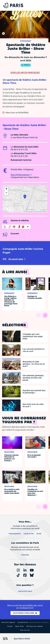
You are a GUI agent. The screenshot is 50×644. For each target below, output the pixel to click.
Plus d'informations (20, 175)
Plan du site (25, 630)
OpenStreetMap (38, 211)
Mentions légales (8, 622)
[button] (25, 197)
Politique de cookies (35, 626)
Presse (10, 626)
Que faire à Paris (22, 639)
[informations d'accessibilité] (16, 227)
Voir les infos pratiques (25, 73)
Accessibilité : (33, 622)
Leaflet (26, 211)
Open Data (19, 626)
